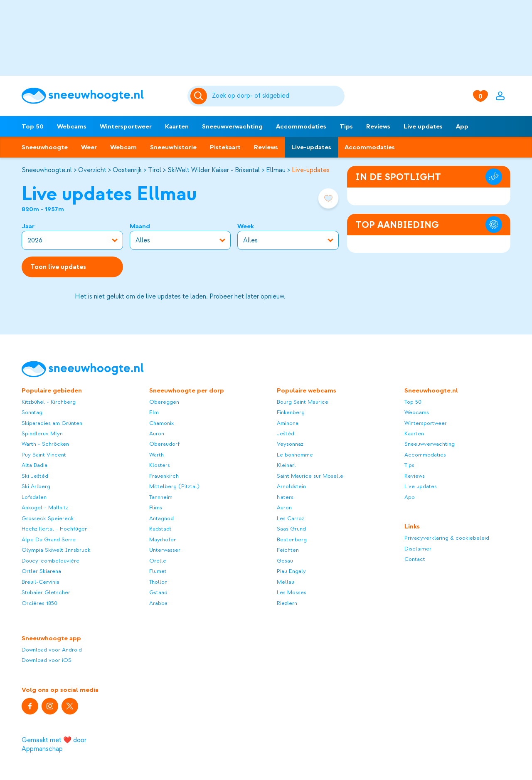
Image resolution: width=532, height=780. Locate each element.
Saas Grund (291, 529)
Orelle (158, 561)
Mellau (286, 582)
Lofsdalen (34, 497)
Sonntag (32, 413)
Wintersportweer (126, 126)
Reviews (378, 126)
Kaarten (177, 126)
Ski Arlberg (36, 487)
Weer (89, 147)
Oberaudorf (164, 444)
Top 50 (33, 126)
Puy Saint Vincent (44, 455)
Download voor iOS (47, 660)
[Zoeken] (277, 96)
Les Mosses (292, 593)
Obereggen (164, 402)
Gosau (285, 561)
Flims (156, 508)
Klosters (160, 465)
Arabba (158, 603)
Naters (285, 497)
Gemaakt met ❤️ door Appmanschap (54, 744)
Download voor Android (52, 650)
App (462, 126)
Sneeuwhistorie (173, 147)
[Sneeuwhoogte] (100, 96)
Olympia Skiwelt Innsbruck (56, 550)
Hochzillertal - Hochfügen (55, 529)
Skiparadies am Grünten (52, 423)
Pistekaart (225, 147)
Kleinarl (286, 465)
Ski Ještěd (35, 476)
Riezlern (287, 603)
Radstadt (160, 529)
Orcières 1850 (39, 603)
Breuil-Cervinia (41, 582)
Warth (156, 455)
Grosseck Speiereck (48, 518)
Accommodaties (301, 126)
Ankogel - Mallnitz (45, 508)
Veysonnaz (290, 444)
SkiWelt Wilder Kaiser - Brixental (214, 170)
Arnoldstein (291, 487)
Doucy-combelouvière (50, 561)
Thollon (158, 582)
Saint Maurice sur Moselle (310, 476)
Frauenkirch (164, 476)
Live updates (423, 126)
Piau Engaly (291, 571)
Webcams (72, 126)
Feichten (288, 550)
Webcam (123, 147)
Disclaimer (418, 549)
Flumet (158, 571)
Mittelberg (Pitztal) (174, 487)
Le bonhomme (295, 455)
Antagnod (161, 518)
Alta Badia (34, 465)
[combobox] (277, 96)
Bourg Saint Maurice (303, 402)
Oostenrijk (127, 170)
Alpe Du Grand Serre (49, 539)
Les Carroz (291, 518)
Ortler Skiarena (41, 571)
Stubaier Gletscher (46, 593)
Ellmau (276, 170)
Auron (157, 433)
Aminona (288, 423)
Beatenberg (292, 539)
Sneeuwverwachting (232, 126)
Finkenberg (291, 413)
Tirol (155, 170)
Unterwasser (165, 550)
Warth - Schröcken (45, 444)
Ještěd (286, 433)
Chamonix (161, 423)
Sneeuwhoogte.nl (47, 170)
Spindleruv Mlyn (42, 433)
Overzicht (92, 170)
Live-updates (311, 147)
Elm (154, 413)
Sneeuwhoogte (45, 147)
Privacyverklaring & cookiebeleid (447, 538)
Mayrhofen (163, 539)
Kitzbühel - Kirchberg (49, 402)
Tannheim (161, 497)
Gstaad (158, 593)
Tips (346, 126)
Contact (415, 559)
